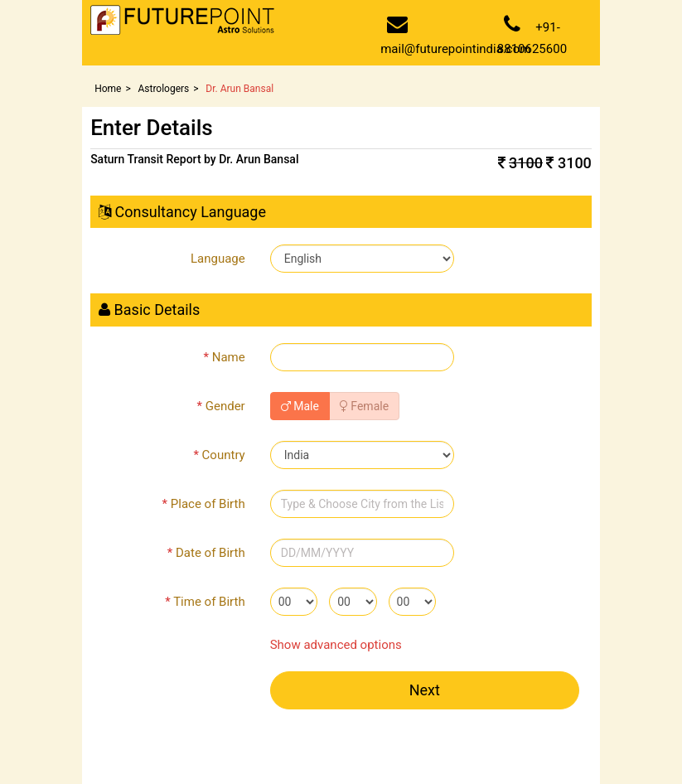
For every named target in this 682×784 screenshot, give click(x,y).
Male (300, 406)
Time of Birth (205, 602)
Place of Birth (204, 504)
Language (218, 259)
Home (108, 89)
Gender (221, 406)
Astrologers (163, 89)
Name (225, 357)
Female (364, 406)
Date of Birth (206, 553)
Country (219, 455)
